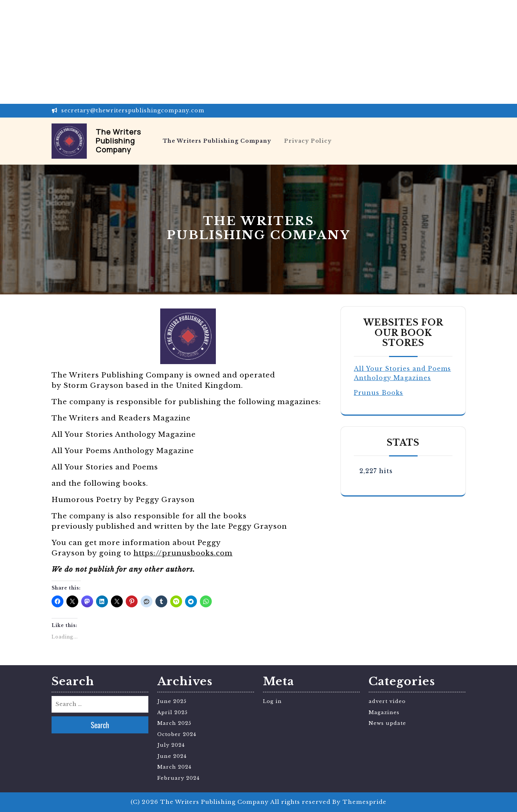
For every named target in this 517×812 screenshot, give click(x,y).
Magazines (384, 712)
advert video (387, 701)
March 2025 (174, 723)
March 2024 (174, 767)
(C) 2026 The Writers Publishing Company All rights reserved (230, 802)
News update (387, 723)
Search (100, 725)
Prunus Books (378, 393)
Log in (272, 701)
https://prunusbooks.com (183, 553)
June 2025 (172, 701)
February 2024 (178, 778)
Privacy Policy (308, 141)
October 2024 (177, 734)
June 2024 (172, 756)
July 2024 (171, 745)
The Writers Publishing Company (118, 141)
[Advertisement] (223, 52)
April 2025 (172, 712)
